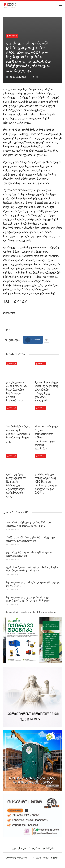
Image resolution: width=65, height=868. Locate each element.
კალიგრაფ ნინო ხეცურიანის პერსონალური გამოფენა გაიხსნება (29, 555)
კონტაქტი (49, 848)
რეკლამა (34, 848)
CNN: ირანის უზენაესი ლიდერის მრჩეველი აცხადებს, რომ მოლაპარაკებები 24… (29, 525)
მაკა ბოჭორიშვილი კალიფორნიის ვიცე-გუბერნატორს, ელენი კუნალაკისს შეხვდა (28, 600)
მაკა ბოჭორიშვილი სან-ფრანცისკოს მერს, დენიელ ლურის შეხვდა (33, 585)
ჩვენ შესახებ (18, 848)
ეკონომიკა (12, 36)
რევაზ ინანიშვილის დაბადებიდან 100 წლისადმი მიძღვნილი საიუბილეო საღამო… (32, 570)
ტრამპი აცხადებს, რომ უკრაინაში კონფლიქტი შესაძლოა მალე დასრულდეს (30, 540)
